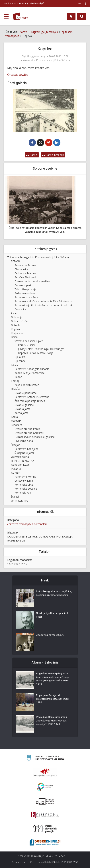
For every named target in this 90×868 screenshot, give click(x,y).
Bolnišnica (21, 309)
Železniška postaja (25, 289)
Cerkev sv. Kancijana (26, 449)
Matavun (16, 421)
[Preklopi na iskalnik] (82, 16)
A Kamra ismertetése (23, 862)
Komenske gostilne (26, 489)
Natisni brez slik (53, 155)
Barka (14, 417)
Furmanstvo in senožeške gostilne (35, 437)
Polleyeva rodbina (25, 293)
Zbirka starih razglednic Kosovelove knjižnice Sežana (38, 257)
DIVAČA (15, 389)
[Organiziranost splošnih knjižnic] (45, 772)
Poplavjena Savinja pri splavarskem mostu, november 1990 (54, 699)
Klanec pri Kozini (21, 465)
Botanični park (23, 285)
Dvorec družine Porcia (27, 429)
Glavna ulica (22, 269)
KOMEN (16, 473)
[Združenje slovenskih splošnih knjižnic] (45, 815)
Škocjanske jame (24, 453)
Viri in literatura (20, 501)
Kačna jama (22, 413)
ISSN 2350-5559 (70, 862)
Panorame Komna (25, 477)
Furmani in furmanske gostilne (32, 281)
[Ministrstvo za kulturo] (45, 759)
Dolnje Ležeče (19, 321)
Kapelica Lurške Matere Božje (36, 353)
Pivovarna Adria (24, 441)
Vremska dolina (20, 457)
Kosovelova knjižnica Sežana (53, 60)
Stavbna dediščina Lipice (29, 341)
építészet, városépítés (20, 524)
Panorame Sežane (25, 265)
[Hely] (71, 16)
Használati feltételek (48, 862)
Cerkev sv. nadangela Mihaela (32, 369)
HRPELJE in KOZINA (22, 461)
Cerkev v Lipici (26, 345)
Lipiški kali (20, 357)
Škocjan (16, 445)
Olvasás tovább (18, 75)
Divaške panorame (26, 393)
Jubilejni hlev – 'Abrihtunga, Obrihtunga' (41, 349)
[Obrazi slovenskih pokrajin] (45, 829)
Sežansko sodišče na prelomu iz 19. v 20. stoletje (43, 301)
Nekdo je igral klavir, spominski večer (53, 616)
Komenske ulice (24, 485)
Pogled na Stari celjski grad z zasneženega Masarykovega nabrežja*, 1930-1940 (53, 721)
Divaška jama (22, 409)
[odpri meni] (6, 17)
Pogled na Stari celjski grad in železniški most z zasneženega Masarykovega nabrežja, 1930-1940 (54, 680)
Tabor (18, 377)
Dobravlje (17, 317)
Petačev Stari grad (25, 277)
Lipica (14, 337)
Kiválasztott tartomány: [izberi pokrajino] (24, 3)
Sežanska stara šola (26, 297)
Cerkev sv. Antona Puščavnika (32, 397)
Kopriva (15, 329)
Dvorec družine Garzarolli (29, 433)
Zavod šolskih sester (27, 385)
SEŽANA (16, 261)
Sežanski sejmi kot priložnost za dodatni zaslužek (43, 305)
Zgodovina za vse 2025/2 (51, 636)
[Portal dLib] (45, 802)
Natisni (32, 155)
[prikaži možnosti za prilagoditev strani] (79, 3)
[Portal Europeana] (45, 787)
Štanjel (15, 497)
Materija (16, 469)
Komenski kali (23, 493)
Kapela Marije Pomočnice (30, 373)
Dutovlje (16, 325)
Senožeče (17, 425)
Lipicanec (20, 361)
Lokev (14, 365)
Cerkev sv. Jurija (24, 481)
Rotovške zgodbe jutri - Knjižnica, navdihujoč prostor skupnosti (52, 596)
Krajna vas (17, 333)
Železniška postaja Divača (30, 401)
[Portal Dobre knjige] (45, 843)
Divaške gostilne (24, 405)
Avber (14, 313)
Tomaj (15, 381)
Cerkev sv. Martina (25, 273)
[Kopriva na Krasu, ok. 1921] (45, 110)
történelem (41, 524)
